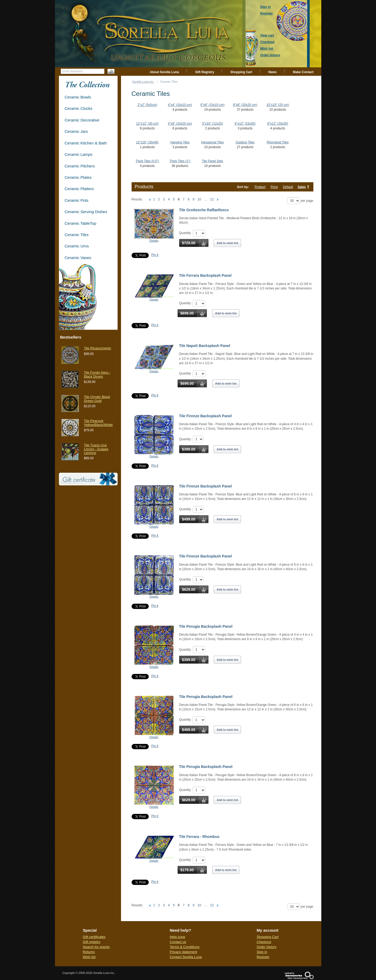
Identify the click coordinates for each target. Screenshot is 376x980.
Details (154, 241)
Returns (89, 952)
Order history (266, 947)
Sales (302, 187)
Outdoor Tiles (245, 142)
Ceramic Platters (79, 189)
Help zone (177, 937)
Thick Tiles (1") (180, 161)
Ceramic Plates (78, 177)
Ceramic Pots (77, 200)
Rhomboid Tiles (278, 142)
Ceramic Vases (78, 258)
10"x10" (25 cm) (278, 105)
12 (212, 199)
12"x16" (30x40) (147, 142)
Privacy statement (183, 952)
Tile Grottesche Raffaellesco (204, 210)
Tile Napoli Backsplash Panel (205, 346)
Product (260, 187)
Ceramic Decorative (82, 120)
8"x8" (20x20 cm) (245, 105)
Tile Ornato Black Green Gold (97, 399)
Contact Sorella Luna (186, 957)
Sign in (262, 952)
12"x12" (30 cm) (147, 124)
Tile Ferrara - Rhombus (199, 837)
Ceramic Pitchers (80, 166)
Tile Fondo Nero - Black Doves (97, 374)
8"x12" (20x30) (278, 124)
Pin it (155, 255)
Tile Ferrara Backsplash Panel (205, 275)
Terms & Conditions (185, 947)
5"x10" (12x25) (213, 124)
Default (288, 187)
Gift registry (91, 942)
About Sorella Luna (164, 72)
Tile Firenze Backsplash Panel (206, 416)
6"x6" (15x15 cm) (213, 105)
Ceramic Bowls (78, 97)
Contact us (178, 942)
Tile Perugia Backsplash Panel (206, 626)
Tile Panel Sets (212, 161)
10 (199, 199)
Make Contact (303, 72)
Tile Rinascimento (98, 348)
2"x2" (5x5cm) (147, 105)
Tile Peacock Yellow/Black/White (98, 423)
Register (263, 957)
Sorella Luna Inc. (143, 82)
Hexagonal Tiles (212, 142)
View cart (267, 35)
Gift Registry (205, 72)
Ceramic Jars (76, 131)
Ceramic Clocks (79, 108)
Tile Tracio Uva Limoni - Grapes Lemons (96, 449)
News (273, 72)
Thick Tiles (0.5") (147, 161)
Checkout (264, 942)
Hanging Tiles (180, 142)
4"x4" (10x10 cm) (180, 105)
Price (274, 187)
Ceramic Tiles (77, 235)
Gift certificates (94, 937)
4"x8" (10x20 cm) (180, 124)
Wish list (89, 957)
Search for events (96, 947)
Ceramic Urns (77, 246)
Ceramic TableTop (81, 223)
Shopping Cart (241, 72)
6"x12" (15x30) (245, 124)
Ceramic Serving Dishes (86, 212)
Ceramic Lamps (79, 154)
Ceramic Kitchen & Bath (86, 143)
